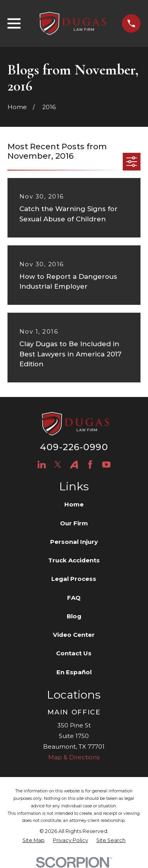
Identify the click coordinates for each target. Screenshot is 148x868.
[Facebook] (90, 465)
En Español (74, 672)
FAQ (74, 598)
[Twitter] (58, 465)
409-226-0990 (74, 447)
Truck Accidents (74, 560)
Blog (74, 616)
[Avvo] (74, 465)
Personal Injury (74, 542)
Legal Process (74, 579)
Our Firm (74, 523)
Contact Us (74, 653)
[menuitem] (34, 841)
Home (74, 504)
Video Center (74, 635)
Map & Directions (74, 757)
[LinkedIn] (42, 465)
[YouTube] (106, 465)
